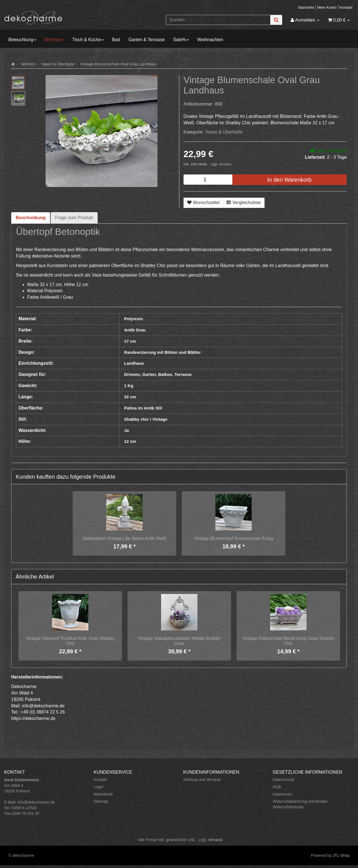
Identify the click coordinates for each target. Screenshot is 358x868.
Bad (116, 40)
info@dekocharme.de (36, 802)
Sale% (181, 40)
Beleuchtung (22, 40)
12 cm (130, 441)
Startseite (306, 7)
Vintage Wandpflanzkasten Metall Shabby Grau (179, 641)
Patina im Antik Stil (143, 408)
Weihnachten (210, 40)
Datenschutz (284, 780)
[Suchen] (218, 20)
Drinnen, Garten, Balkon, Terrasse (158, 374)
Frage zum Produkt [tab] (74, 218)
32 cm (130, 397)
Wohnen (54, 40)
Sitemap (101, 801)
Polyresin (134, 319)
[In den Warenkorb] (289, 180)
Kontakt (346, 7)
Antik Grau (135, 330)
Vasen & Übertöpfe (224, 132)
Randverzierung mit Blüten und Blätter (162, 352)
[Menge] (208, 180)
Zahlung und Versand (202, 780)
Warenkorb (103, 794)
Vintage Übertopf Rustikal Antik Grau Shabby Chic (70, 641)
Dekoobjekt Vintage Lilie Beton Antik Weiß (124, 538)
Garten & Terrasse (147, 40)
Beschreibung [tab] (31, 218)
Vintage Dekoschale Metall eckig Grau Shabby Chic (288, 641)
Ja (127, 430)
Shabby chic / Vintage (146, 419)
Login (98, 787)
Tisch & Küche (88, 40)
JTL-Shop (341, 855)
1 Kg (129, 386)
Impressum (282, 794)
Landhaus (134, 363)
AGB (277, 787)
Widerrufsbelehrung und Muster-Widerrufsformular (301, 804)
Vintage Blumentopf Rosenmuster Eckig (234, 538)
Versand (225, 164)
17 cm (130, 341)
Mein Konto (327, 7)
